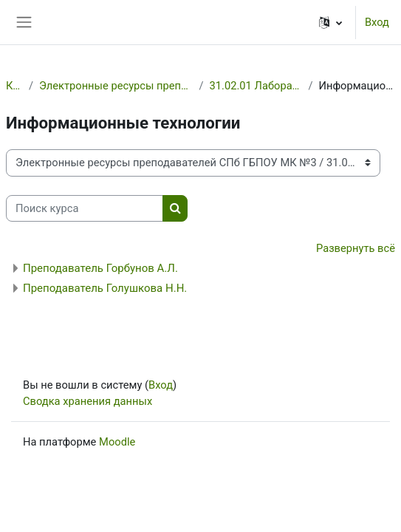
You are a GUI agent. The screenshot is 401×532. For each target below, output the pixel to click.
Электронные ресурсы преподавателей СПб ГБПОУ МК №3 (116, 86)
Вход (377, 22)
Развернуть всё (356, 248)
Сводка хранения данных (88, 401)
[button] (330, 22)
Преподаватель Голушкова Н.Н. (105, 288)
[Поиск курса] (85, 208)
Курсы (14, 86)
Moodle (117, 442)
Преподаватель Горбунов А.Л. (100, 268)
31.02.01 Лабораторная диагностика (256, 86)
